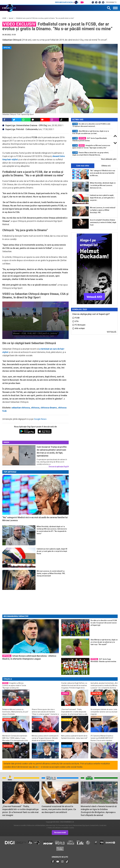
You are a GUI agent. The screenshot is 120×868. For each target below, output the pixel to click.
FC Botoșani (79, 325)
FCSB (76, 318)
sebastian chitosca (21, 408)
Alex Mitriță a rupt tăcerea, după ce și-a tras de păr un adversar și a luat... (91, 132)
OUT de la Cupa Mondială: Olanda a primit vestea (90, 139)
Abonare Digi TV (52, 825)
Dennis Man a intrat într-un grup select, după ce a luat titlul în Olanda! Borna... (91, 154)
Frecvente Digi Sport (65, 825)
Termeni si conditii (20, 825)
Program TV (111, 2)
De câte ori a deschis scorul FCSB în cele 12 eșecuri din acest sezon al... (91, 125)
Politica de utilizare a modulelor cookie (61, 828)
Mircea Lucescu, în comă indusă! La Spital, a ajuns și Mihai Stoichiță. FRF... (103, 210)
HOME (4, 18)
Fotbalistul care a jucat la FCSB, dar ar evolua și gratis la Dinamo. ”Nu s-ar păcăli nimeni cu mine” (45, 18)
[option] (92, 125)
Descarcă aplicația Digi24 (59, 467)
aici (37, 767)
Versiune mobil (60, 832)
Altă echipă (78, 328)
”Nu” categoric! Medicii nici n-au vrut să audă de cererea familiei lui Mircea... (102, 173)
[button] (35, 320)
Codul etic (103, 825)
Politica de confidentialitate (36, 825)
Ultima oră (106, 166)
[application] (36, 320)
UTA (75, 321)
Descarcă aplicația (67, 2)
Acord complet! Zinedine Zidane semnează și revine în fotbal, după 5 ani (103, 222)
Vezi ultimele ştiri (109, 159)
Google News (40, 419)
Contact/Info (94, 825)
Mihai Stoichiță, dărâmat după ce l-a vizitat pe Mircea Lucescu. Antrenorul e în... (103, 185)
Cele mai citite (83, 166)
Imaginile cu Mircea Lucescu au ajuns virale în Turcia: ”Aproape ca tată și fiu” (91, 146)
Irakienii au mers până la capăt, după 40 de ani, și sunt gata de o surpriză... (102, 198)
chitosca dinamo (49, 408)
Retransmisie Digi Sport (81, 825)
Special (11, 18)
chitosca (35, 408)
